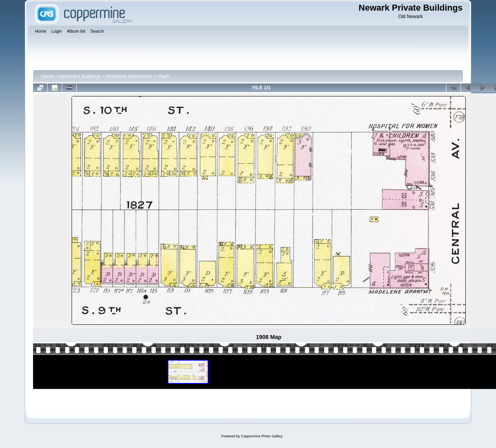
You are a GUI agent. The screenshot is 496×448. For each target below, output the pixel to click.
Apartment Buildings (80, 76)
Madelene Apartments (129, 76)
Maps (163, 76)
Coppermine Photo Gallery (262, 436)
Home (47, 76)
